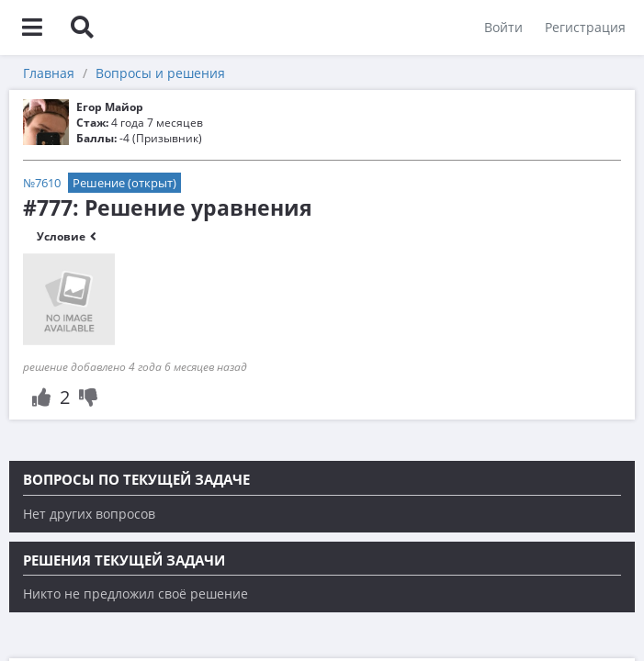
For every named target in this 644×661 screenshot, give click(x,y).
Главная (49, 73)
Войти (503, 27)
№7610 (42, 183)
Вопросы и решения (160, 73)
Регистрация (585, 27)
